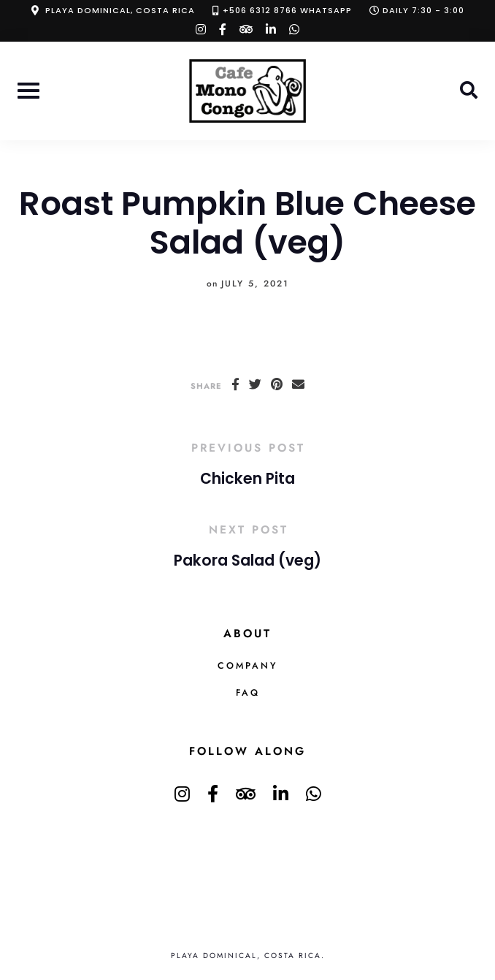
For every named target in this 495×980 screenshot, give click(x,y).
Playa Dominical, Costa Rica (120, 10)
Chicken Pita (247, 479)
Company (247, 666)
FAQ (248, 693)
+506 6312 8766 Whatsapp (287, 10)
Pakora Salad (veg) (247, 561)
